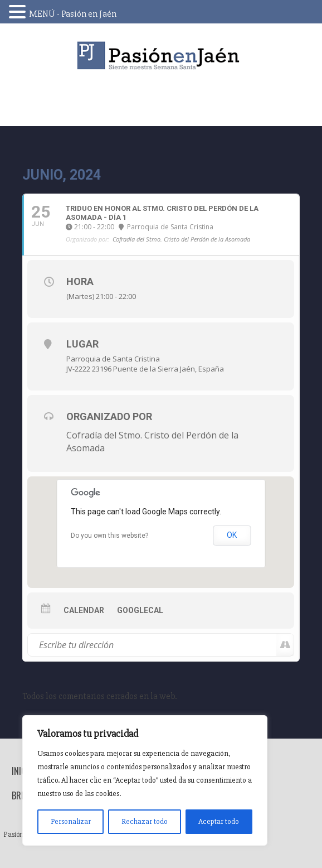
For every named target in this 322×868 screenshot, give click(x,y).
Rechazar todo (145, 821)
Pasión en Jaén (161, 56)
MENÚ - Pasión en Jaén (73, 14)
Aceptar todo (219, 821)
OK (232, 535)
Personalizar (71, 821)
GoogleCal (140, 610)
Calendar (84, 610)
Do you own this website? (109, 536)
